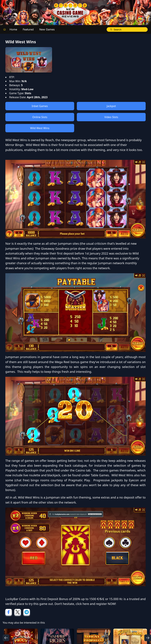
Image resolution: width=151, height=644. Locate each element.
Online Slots (40, 117)
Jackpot (111, 106)
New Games (47, 29)
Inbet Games (40, 106)
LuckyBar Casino (17, 599)
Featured (28, 29)
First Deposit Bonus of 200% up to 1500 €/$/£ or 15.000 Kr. (82, 599)
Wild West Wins (40, 128)
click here (82, 604)
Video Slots (111, 117)
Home (13, 29)
